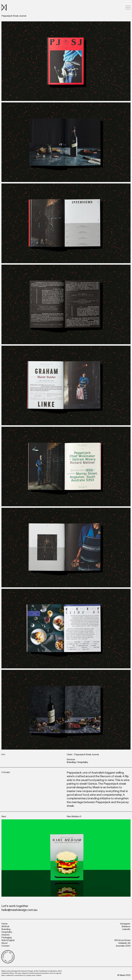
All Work (5, 927)
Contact (6, 946)
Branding (71, 762)
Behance (126, 927)
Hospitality (83, 762)
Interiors (6, 935)
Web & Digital (8, 940)
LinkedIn (126, 929)
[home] (4, 7)
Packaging (7, 938)
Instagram (125, 924)
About (5, 943)
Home (4, 924)
